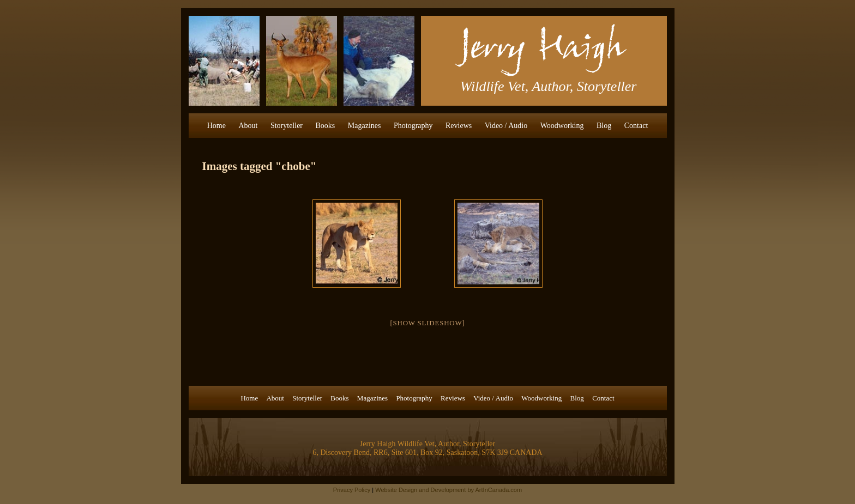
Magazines (365, 126)
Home (216, 126)
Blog (604, 126)
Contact (636, 126)
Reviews (459, 126)
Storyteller (287, 126)
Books (326, 126)
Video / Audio (506, 126)
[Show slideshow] (427, 323)
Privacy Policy (352, 490)
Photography (413, 126)
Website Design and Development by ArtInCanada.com (448, 490)
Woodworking (562, 126)
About (248, 126)
